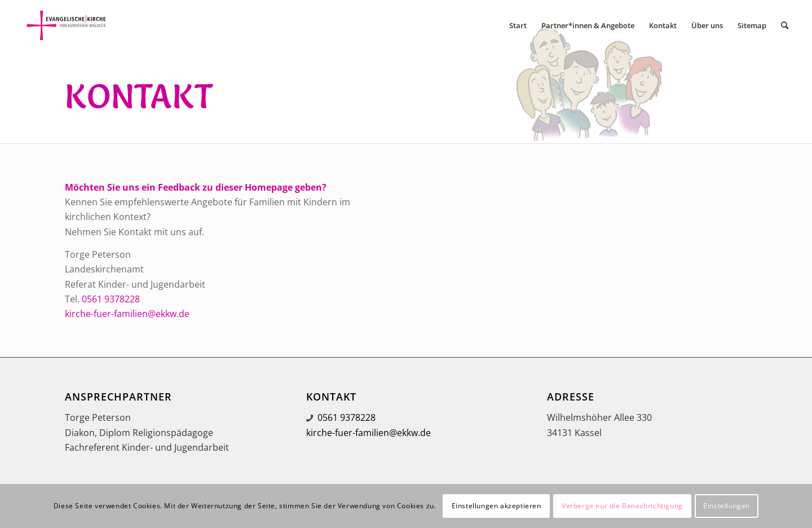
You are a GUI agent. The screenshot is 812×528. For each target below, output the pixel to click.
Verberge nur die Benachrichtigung (622, 506)
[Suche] (785, 25)
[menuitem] (518, 25)
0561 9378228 (111, 299)
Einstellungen (727, 506)
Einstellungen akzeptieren (497, 506)
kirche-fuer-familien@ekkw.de (127, 314)
